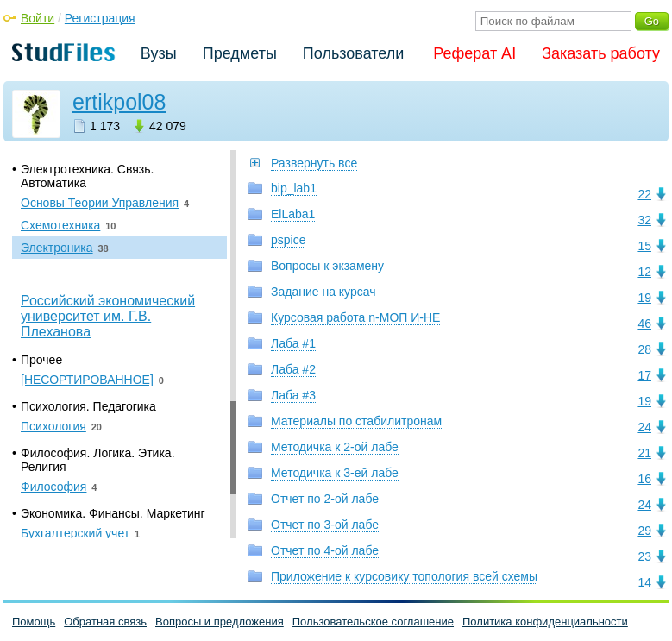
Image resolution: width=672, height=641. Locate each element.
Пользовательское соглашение (373, 622)
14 (644, 582)
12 (644, 272)
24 (644, 427)
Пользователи (353, 53)
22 (644, 194)
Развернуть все (314, 163)
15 (644, 246)
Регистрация (100, 18)
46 (644, 324)
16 (644, 479)
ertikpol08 (119, 102)
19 (644, 298)
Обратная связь (105, 622)
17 (644, 375)
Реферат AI (474, 53)
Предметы (240, 53)
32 (644, 220)
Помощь (34, 622)
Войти (38, 18)
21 (644, 453)
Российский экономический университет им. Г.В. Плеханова (108, 316)
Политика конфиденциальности (545, 622)
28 (644, 349)
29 (644, 531)
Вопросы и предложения (220, 622)
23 (644, 556)
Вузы (159, 53)
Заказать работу (601, 53)
